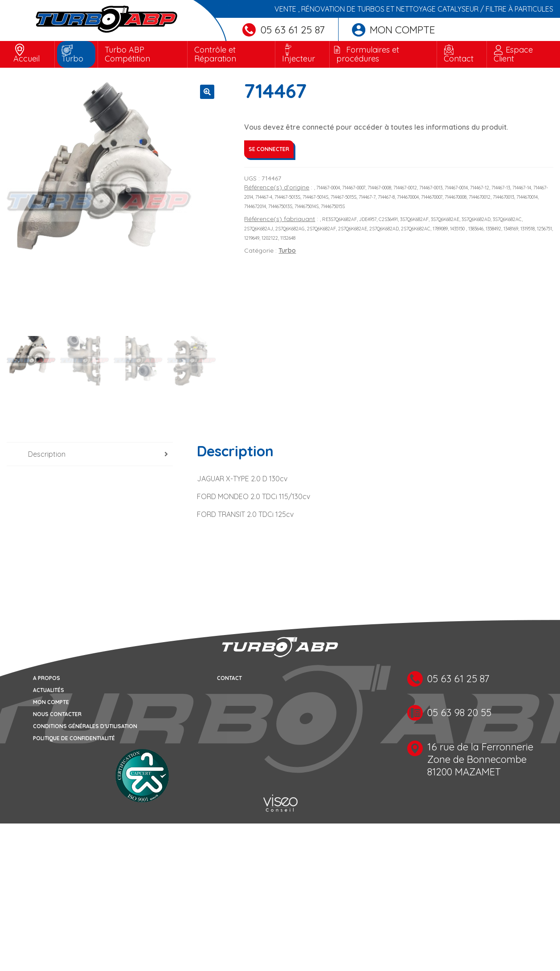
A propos (47, 679)
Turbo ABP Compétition (127, 54)
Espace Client (513, 54)
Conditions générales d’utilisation (85, 727)
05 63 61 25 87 (284, 30)
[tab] (90, 455)
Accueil (27, 59)
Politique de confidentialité (74, 739)
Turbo (72, 59)
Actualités (49, 691)
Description (47, 455)
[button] (207, 92)
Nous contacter (57, 715)
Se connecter (269, 149)
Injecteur (298, 59)
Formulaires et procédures (368, 54)
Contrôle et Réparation (215, 54)
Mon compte (394, 30)
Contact (459, 59)
